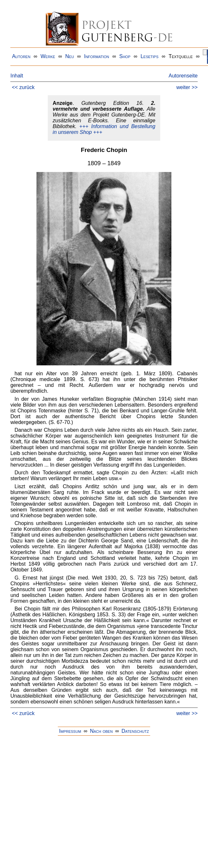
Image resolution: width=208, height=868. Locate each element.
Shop (125, 56)
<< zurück (23, 87)
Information (97, 56)
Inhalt (17, 76)
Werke (48, 56)
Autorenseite (183, 76)
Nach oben (101, 731)
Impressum (70, 731)
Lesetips (149, 56)
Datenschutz (135, 731)
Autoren (21, 56)
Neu (70, 56)
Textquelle (181, 56)
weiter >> (187, 87)
